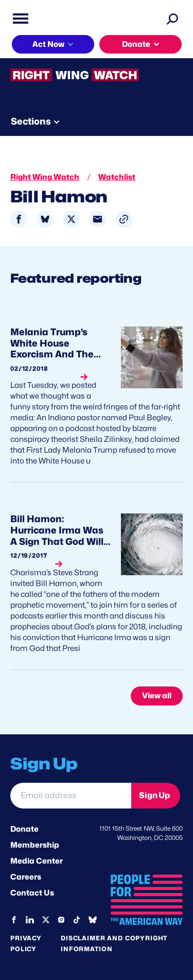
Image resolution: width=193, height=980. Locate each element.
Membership (35, 845)
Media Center (37, 861)
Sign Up (154, 795)
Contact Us (32, 893)
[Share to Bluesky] (45, 219)
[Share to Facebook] (19, 219)
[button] (124, 219)
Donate (136, 44)
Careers (26, 877)
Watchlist (117, 177)
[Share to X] (71, 219)
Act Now (48, 44)
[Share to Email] (98, 219)
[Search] (172, 19)
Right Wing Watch (45, 177)
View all (157, 696)
